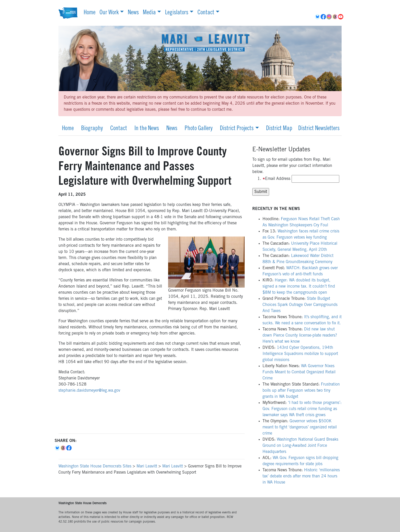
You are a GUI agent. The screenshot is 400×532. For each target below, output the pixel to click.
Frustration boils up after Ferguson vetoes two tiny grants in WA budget (301, 391)
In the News (147, 129)
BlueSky (318, 17)
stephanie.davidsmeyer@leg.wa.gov (89, 391)
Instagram (329, 17)
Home (90, 13)
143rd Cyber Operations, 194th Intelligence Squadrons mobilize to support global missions (300, 354)
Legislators (177, 13)
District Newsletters (319, 129)
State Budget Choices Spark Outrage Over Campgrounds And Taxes (300, 305)
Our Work (109, 13)
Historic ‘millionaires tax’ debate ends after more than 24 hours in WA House (301, 476)
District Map (279, 129)
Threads (335, 17)
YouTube (341, 17)
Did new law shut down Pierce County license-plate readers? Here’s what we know (300, 336)
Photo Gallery (199, 129)
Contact (206, 13)
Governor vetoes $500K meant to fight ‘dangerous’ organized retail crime (300, 427)
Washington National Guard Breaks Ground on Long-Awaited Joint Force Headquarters (300, 446)
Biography (92, 129)
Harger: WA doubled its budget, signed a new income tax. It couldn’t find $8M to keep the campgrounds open (299, 287)
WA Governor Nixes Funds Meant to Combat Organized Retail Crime (299, 372)
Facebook (324, 17)
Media (149, 13)
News (133, 13)
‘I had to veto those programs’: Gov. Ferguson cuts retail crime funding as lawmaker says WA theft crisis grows (302, 409)
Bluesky (58, 448)
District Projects (237, 129)
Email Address (276, 179)
